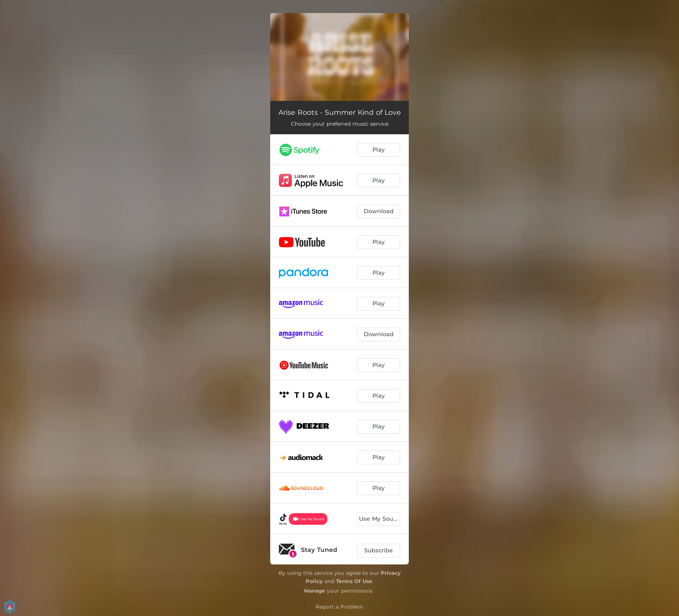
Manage (315, 591)
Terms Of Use (354, 581)
